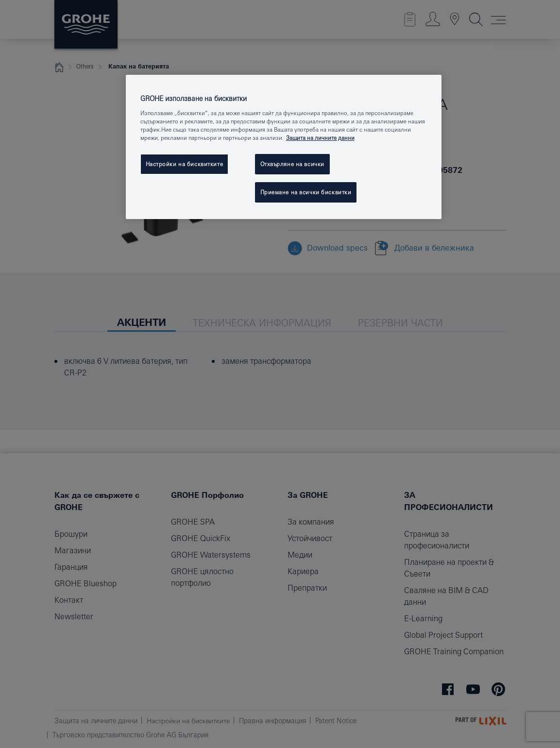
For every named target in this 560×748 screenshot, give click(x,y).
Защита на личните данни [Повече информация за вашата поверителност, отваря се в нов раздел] (320, 138)
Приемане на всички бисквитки (306, 192)
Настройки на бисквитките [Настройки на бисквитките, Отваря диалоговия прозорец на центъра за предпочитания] (185, 164)
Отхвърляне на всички (292, 164)
